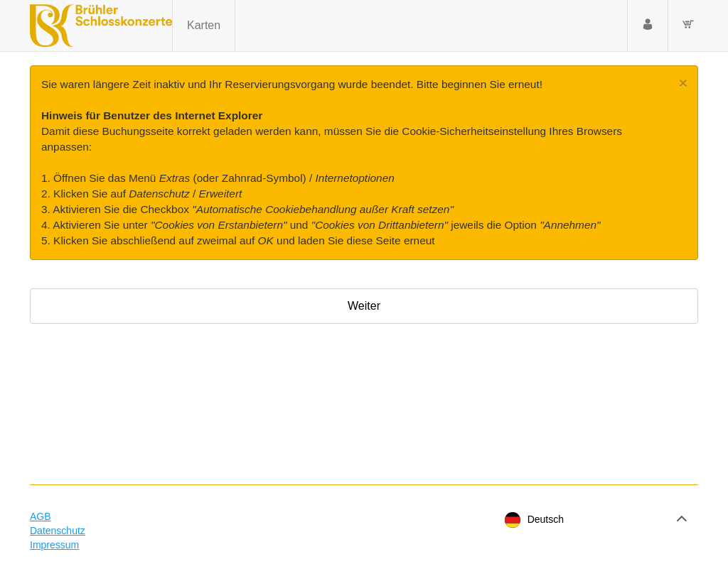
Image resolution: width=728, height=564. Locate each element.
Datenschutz (58, 531)
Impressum (54, 545)
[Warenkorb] (688, 26)
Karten (204, 25)
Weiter (364, 306)
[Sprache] (594, 520)
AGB (41, 516)
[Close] (683, 83)
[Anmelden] (647, 26)
